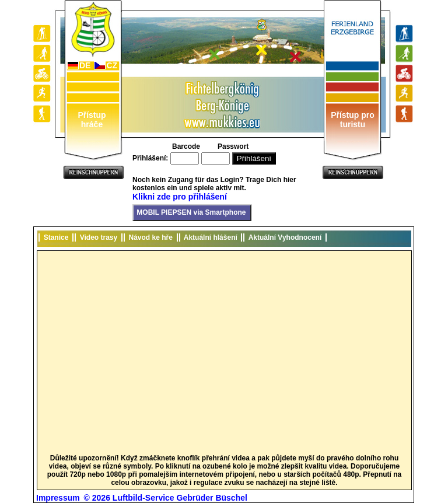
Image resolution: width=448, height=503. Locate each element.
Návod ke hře (151, 237)
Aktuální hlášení (211, 237)
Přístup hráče (92, 120)
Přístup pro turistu (353, 120)
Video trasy (99, 237)
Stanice (56, 237)
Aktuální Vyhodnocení (285, 237)
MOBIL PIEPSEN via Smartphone (190, 212)
